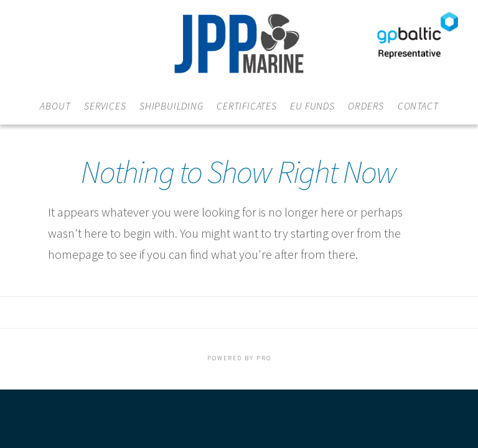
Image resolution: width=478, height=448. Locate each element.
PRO (264, 358)
